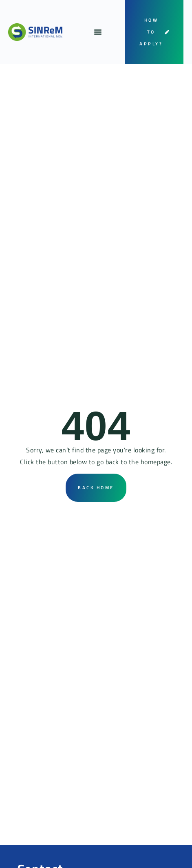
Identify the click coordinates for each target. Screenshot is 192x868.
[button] (98, 32)
